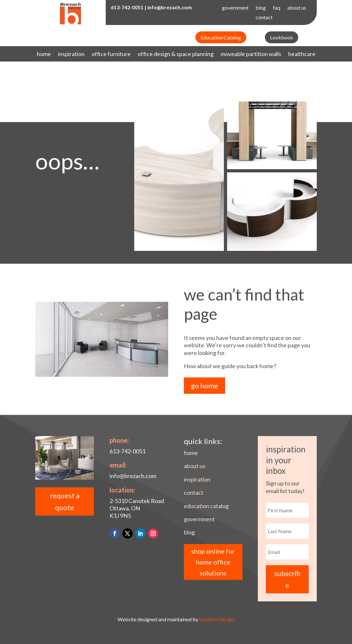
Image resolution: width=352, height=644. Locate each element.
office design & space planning (176, 54)
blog (261, 8)
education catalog (206, 506)
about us (297, 8)
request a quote (65, 501)
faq (277, 8)
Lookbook (282, 37)
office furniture (111, 54)
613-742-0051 (127, 7)
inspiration (71, 54)
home (44, 54)
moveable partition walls (251, 54)
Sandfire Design (217, 619)
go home (205, 386)
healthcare (302, 54)
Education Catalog (221, 37)
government (235, 8)
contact (264, 18)
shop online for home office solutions (213, 562)
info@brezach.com (170, 7)
